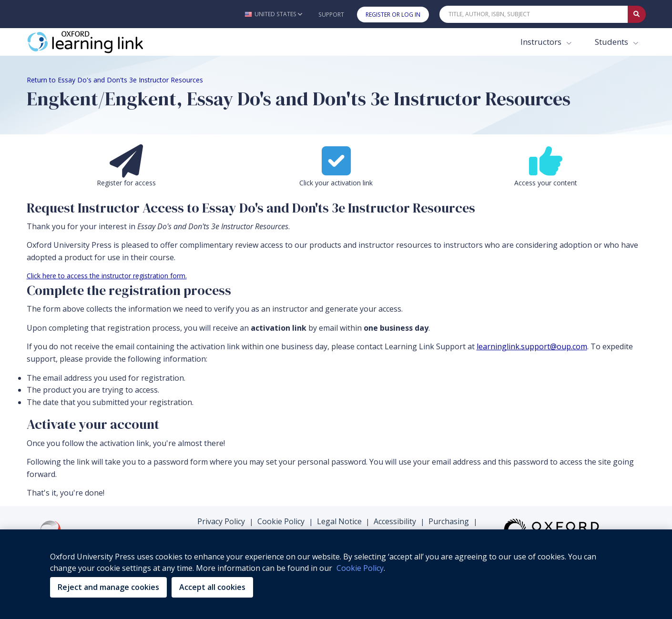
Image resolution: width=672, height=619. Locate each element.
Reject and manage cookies (108, 587)
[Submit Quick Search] (637, 14)
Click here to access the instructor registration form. (107, 276)
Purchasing (449, 521)
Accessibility (395, 521)
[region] (336, 574)
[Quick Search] (534, 14)
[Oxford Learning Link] (98, 42)
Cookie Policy (281, 521)
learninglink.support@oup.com (532, 346)
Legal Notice (339, 521)
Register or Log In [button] (393, 15)
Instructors (542, 42)
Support (331, 15)
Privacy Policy (221, 521)
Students (612, 42)
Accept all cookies (212, 587)
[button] (273, 14)
